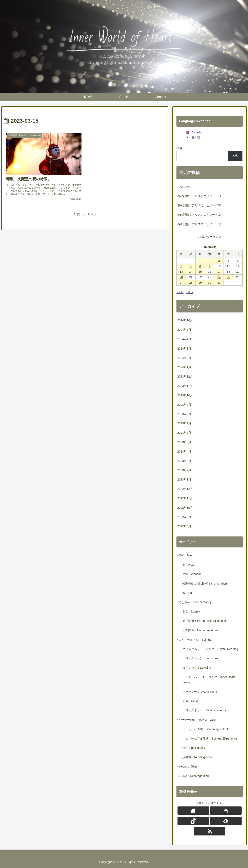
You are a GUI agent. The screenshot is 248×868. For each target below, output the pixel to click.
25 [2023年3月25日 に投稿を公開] (229, 277)
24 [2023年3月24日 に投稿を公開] (219, 277)
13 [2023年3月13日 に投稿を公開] (181, 272)
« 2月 (180, 292)
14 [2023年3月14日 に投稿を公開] (191, 272)
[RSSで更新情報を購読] (210, 831)
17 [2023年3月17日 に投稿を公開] (219, 272)
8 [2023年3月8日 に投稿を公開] (200, 266)
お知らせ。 (185, 187)
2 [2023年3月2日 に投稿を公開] (210, 261)
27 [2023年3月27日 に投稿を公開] (181, 283)
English (196, 132)
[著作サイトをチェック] (193, 811)
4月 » (189, 292)
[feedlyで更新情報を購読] (226, 821)
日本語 (196, 138)
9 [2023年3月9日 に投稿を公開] (210, 266)
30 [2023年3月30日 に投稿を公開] (210, 283)
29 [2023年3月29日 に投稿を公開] (200, 283)
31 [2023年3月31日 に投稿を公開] (219, 283)
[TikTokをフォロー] (193, 821)
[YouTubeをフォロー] (226, 811)
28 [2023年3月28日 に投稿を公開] (191, 283)
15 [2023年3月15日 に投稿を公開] (200, 272)
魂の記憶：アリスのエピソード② (199, 196)
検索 (179, 148)
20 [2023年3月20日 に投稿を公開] (181, 277)
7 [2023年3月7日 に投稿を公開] (191, 266)
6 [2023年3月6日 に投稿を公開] (181, 266)
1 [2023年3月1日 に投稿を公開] (200, 261)
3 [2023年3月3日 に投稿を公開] (219, 261)
